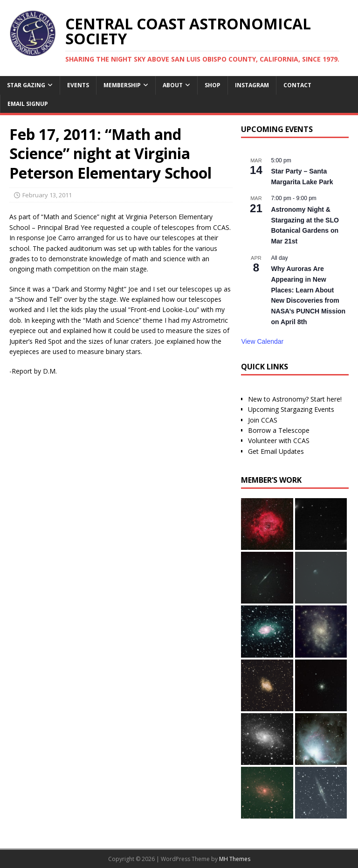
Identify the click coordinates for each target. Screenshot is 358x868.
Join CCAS (263, 420)
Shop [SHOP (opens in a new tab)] (213, 85)
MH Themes (235, 859)
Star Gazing (26, 85)
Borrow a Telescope (279, 430)
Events (78, 85)
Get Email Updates (276, 451)
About (173, 85)
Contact (297, 85)
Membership (122, 85)
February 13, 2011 (47, 195)
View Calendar (262, 341)
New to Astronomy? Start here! (295, 399)
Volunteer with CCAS (279, 441)
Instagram (252, 85)
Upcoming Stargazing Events (291, 409)
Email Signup (28, 104)
